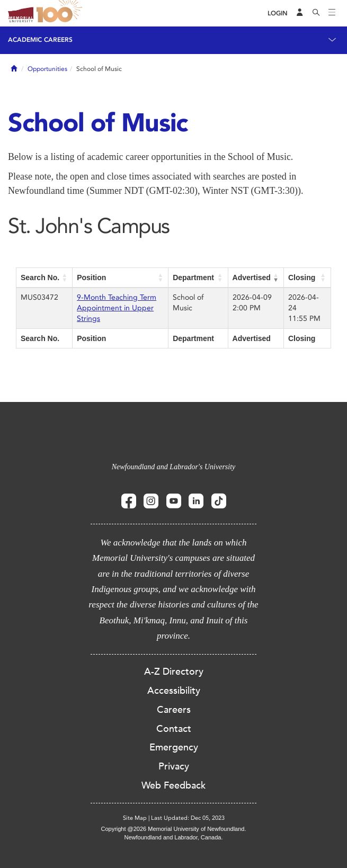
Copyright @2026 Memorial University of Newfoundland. (173, 829)
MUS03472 (39, 297)
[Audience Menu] (300, 13)
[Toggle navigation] (332, 13)
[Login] (278, 14)
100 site (61, 13)
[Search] (316, 13)
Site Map (135, 818)
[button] (65, 278)
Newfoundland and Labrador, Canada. (174, 837)
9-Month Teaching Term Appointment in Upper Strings (117, 308)
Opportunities (47, 69)
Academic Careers (40, 40)
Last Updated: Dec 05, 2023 (188, 818)
